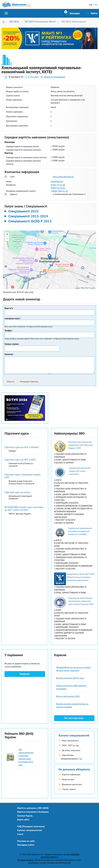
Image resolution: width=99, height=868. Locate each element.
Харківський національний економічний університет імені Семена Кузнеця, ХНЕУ (81, 601)
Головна (4, 22)
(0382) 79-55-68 (58, 185)
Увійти (94, 13)
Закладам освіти (26, 845)
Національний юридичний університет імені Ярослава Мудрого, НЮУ (80, 445)
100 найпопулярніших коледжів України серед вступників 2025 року (26, 757)
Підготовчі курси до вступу (17, 492)
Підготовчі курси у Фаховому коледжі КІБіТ (23, 476)
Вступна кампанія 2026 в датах (70, 678)
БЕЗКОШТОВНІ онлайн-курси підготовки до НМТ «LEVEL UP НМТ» (24, 509)
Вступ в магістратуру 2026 (68, 696)
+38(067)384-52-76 (59, 191)
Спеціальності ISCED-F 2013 (30, 221)
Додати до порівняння (54, 77)
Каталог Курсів (25, 816)
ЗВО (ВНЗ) (14, 22)
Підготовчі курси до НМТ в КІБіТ (20, 460)
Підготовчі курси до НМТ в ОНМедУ (22, 447)
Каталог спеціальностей (74, 735)
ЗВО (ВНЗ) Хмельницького (74, 22)
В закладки (33, 77)
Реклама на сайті (26, 841)
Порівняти (25, 674)
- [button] (7, 239)
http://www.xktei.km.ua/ (63, 177)
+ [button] (7, 234)
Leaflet (77, 288)
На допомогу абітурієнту (74, 769)
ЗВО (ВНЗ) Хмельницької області (40, 22)
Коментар (9, 354)
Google (93, 288)
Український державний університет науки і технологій (80, 471)
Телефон (9, 331)
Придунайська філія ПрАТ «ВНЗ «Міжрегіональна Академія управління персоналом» (80, 577)
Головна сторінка (12, 344)
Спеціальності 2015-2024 (28, 216)
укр (91, 5)
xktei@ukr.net (57, 181)
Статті (20, 834)
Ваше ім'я (9, 308)
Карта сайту (23, 819)
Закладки (75, 13)
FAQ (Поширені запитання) (31, 826)
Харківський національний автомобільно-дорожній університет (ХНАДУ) (80, 531)
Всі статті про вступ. (74, 718)
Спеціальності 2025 (23, 211)
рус (96, 5)
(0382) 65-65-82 (58, 188)
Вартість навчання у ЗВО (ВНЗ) (33, 808)
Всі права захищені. (26, 860)
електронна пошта (13, 318)
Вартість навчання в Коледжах (33, 812)
